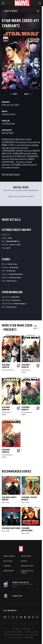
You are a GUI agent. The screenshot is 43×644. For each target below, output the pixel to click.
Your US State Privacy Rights (13, 632)
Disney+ (24, 561)
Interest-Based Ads (15, 638)
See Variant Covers (11, 174)
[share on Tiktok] (37, 618)
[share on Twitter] (9, 618)
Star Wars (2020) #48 (6, 408)
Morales (28, 370)
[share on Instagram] (13, 618)
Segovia (24, 372)
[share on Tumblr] (17, 618)
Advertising (26, 556)
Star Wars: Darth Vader (11, 528)
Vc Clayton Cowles (15, 277)
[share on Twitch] (33, 618)
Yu (13, 370)
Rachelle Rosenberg (16, 274)
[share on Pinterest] (29, 618)
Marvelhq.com (27, 566)
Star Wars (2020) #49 (25, 366)
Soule (3, 370)
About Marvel (9, 556)
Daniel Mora (8, 133)
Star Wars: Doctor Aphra (27, 529)
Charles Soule (9, 114)
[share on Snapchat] (25, 618)
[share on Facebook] (5, 618)
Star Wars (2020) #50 (6, 366)
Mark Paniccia (12, 281)
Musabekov (9, 370)
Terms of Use (15, 629)
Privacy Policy (26, 629)
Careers (7, 566)
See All (36, 327)
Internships (9, 571)
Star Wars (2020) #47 (25, 408)
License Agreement (32, 635)
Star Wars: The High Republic (29, 498)
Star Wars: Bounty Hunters (9, 498)
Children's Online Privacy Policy (14, 635)
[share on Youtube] (21, 618)
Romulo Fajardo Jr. (20, 304)
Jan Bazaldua (8, 123)
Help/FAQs (8, 561)
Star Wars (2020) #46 (6, 451)
